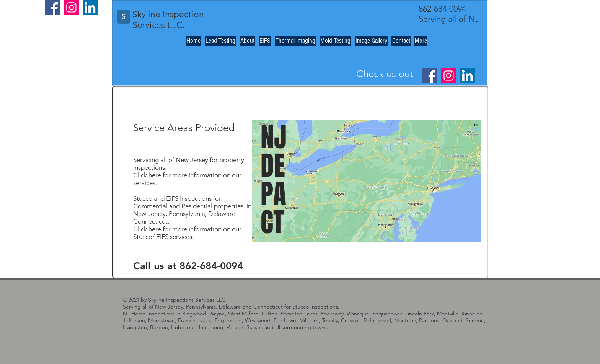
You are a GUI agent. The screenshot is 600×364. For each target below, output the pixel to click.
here (155, 175)
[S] (123, 17)
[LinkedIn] (90, 7)
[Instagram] (71, 7)
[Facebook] (53, 7)
